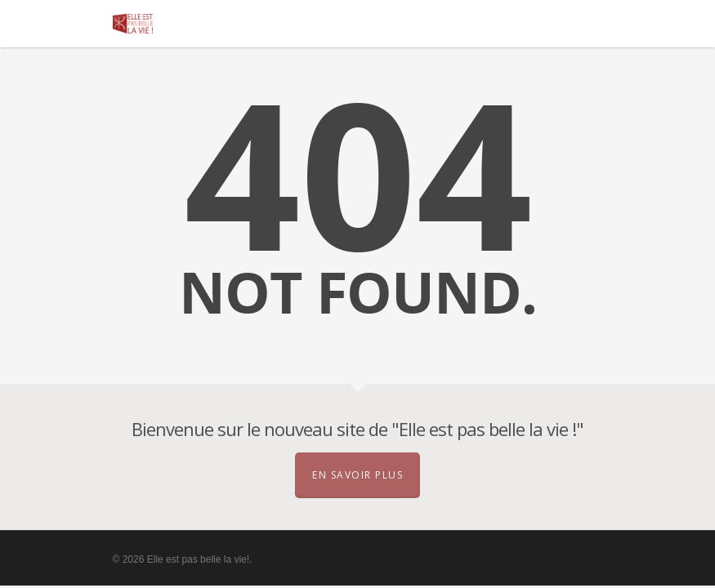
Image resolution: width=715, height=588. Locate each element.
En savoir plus (357, 475)
